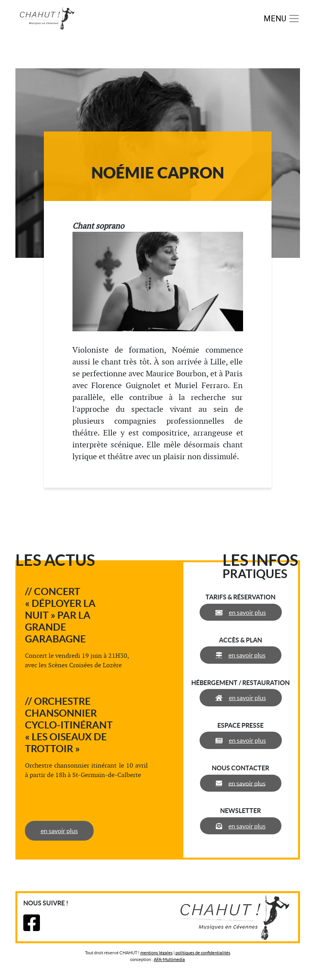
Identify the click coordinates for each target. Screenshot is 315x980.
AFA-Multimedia (169, 959)
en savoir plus (59, 831)
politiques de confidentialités (203, 953)
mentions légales (157, 953)
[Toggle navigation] (282, 19)
